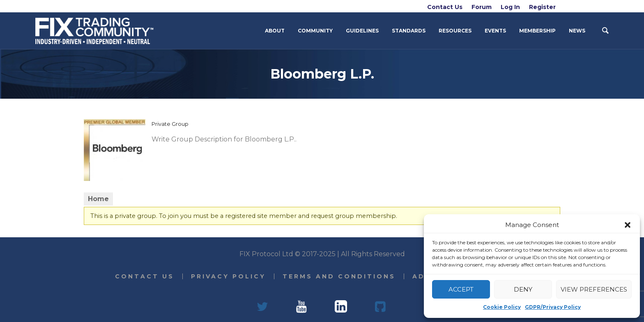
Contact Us (145, 276)
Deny (523, 289)
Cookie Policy (502, 307)
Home (98, 199)
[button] (628, 225)
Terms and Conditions (339, 276)
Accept (461, 289)
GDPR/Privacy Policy (553, 307)
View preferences (594, 289)
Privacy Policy (228, 276)
